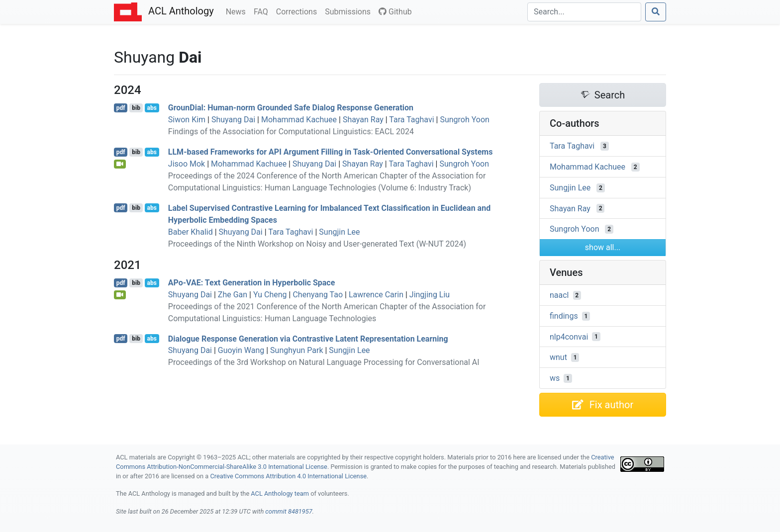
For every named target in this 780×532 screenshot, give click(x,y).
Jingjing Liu (430, 295)
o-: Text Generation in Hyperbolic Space (252, 283)
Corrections (298, 11)
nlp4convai (569, 336)
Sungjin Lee (339, 232)
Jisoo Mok (187, 164)
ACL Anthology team (280, 493)
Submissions (350, 11)
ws (555, 378)
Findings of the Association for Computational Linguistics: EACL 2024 (291, 132)
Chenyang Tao (318, 295)
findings (564, 316)
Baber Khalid (191, 232)
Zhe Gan (233, 295)
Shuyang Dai (233, 120)
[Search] (584, 12)
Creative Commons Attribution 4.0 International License (288, 476)
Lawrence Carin (376, 295)
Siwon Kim (187, 120)
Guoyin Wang (241, 350)
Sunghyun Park (296, 350)
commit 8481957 (289, 511)
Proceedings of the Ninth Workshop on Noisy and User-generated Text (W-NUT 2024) (317, 244)
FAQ (263, 11)
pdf (121, 108)
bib (136, 108)
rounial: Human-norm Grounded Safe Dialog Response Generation (291, 108)
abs (151, 108)
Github (395, 12)
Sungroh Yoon (465, 120)
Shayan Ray (363, 120)
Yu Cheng (270, 295)
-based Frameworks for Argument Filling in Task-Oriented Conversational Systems (331, 152)
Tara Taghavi (411, 120)
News (238, 11)
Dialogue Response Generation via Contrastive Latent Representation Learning (308, 338)
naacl (559, 295)
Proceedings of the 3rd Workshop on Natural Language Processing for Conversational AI (324, 362)
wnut (558, 357)
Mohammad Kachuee (299, 120)
